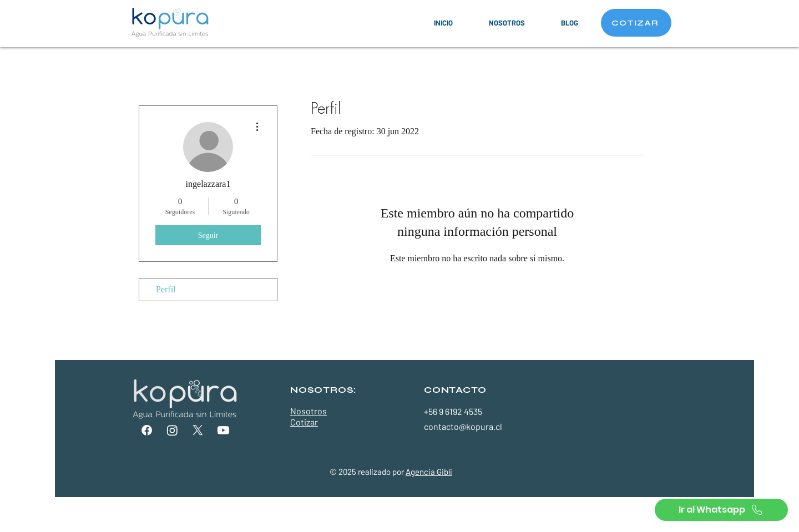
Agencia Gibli (429, 472)
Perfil (166, 289)
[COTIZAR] (636, 23)
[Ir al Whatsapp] (721, 510)
